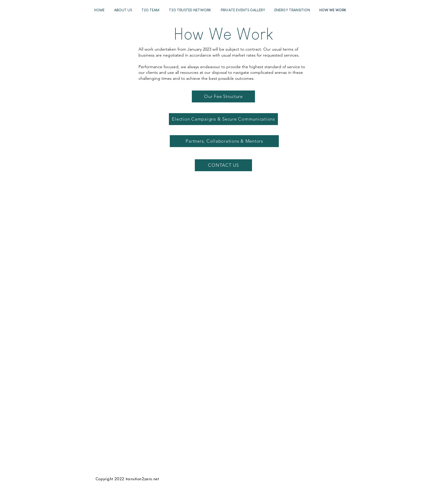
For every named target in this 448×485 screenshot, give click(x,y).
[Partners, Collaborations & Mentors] (224, 141)
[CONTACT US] (223, 165)
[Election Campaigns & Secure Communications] (223, 119)
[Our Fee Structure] (223, 96)
